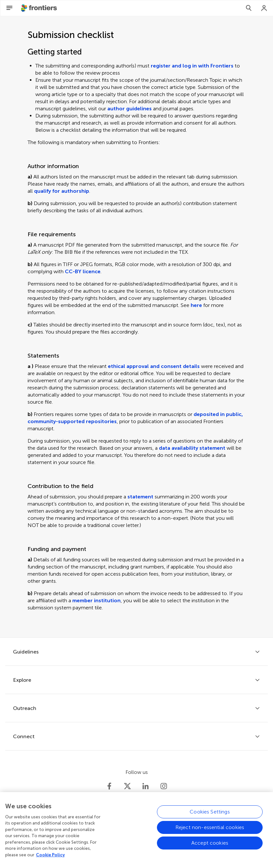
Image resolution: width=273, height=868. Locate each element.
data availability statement (192, 448)
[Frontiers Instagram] (164, 786)
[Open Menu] (9, 8)
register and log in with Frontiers (192, 66)
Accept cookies (210, 846)
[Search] (249, 8)
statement (140, 497)
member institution (96, 600)
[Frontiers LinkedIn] (146, 786)
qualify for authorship (62, 191)
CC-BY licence (83, 271)
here (196, 305)
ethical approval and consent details (154, 366)
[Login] (264, 8)
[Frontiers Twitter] (127, 786)
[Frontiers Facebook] (109, 786)
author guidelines (130, 109)
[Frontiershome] (40, 8)
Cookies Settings (210, 815)
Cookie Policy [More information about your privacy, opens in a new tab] (50, 858)
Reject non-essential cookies (210, 831)
